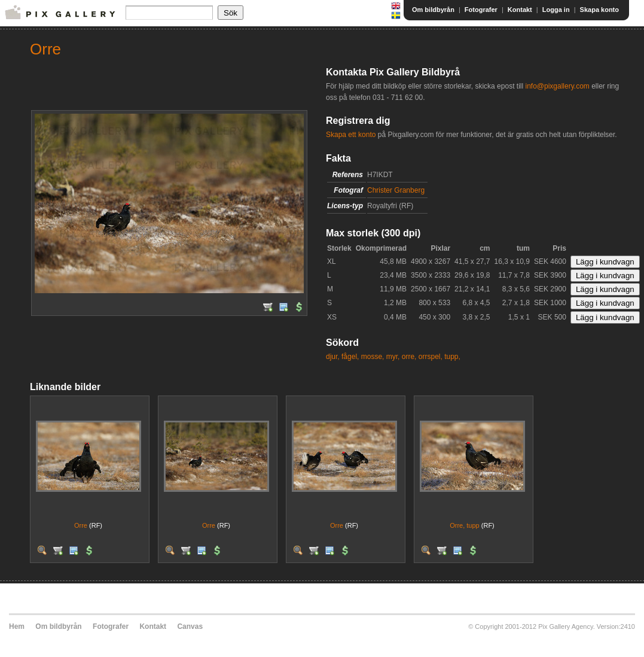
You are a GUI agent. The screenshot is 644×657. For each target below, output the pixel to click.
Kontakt (520, 10)
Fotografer (481, 10)
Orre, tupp (465, 525)
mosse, (373, 357)
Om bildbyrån (433, 10)
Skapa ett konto (351, 135)
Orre (81, 525)
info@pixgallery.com (557, 86)
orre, (409, 357)
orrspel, (431, 357)
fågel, (350, 357)
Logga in (556, 10)
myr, (393, 357)
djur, (333, 357)
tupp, (452, 357)
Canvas (190, 626)
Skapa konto (599, 10)
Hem (17, 626)
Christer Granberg (396, 190)
